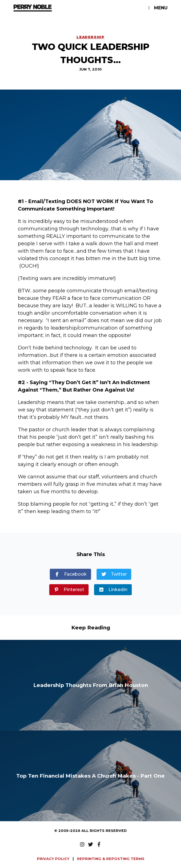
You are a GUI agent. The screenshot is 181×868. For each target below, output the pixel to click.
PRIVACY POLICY (54, 859)
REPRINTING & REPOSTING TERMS (111, 859)
